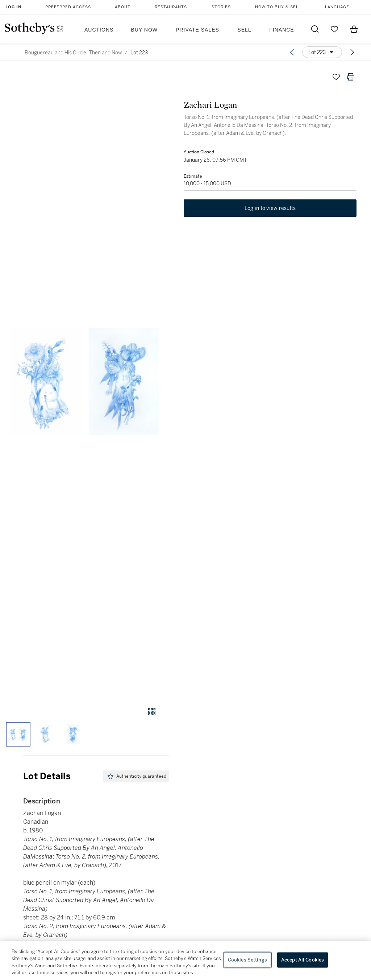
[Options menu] (322, 52)
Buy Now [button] (144, 30)
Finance (282, 30)
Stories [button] (221, 7)
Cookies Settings (247, 960)
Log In (14, 7)
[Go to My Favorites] (334, 29)
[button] (85, 381)
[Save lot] (336, 77)
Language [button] (337, 7)
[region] (185, 960)
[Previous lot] (292, 52)
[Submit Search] (315, 29)
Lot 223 (139, 53)
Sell (244, 30)
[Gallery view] (152, 712)
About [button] (123, 7)
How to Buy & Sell (278, 7)
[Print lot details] (351, 77)
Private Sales (197, 30)
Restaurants (171, 7)
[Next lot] (352, 52)
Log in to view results (270, 208)
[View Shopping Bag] (354, 29)
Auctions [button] (99, 30)
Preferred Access (68, 7)
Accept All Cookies (303, 960)
